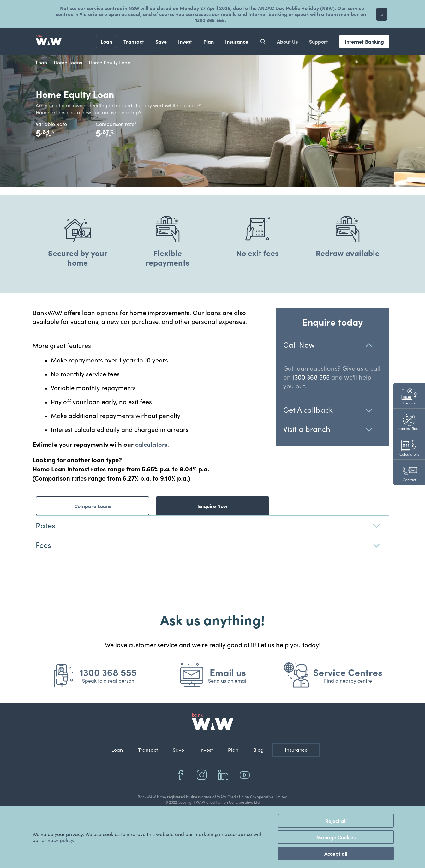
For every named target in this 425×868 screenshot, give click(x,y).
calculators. (152, 444)
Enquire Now (213, 506)
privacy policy (57, 840)
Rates (212, 525)
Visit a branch (332, 429)
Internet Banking (364, 41)
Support (319, 41)
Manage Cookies (336, 837)
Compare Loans (93, 506)
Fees (212, 545)
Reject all (336, 821)
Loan (106, 41)
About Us (287, 41)
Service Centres (348, 672)
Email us (228, 672)
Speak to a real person (108, 681)
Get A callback (332, 410)
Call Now (332, 345)
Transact (134, 41)
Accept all (336, 853)
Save (161, 41)
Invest (185, 41)
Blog (258, 750)
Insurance (237, 41)
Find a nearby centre (348, 681)
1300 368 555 (311, 377)
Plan (209, 41)
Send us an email (228, 681)
